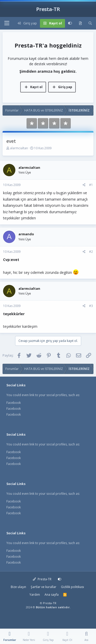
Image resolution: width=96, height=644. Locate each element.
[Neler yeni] (80, 23)
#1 (91, 185)
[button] (7, 23)
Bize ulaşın (18, 587)
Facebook (14, 403)
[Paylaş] (84, 185)
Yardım (35, 595)
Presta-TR (42, 579)
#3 (91, 306)
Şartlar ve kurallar (44, 587)
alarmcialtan (19, 148)
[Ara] (90, 23)
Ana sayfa (52, 595)
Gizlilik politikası (72, 587)
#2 (91, 252)
